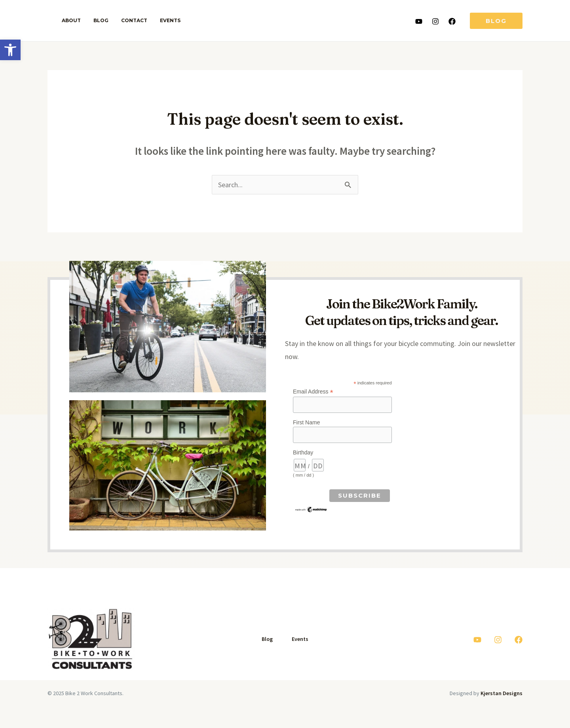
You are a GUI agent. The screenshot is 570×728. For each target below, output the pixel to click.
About (70, 20)
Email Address (313, 392)
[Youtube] (419, 21)
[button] (10, 50)
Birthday (303, 453)
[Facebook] (452, 21)
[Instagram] (435, 21)
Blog (96, 20)
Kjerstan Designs (502, 694)
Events (159, 20)
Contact (126, 20)
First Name (306, 423)
